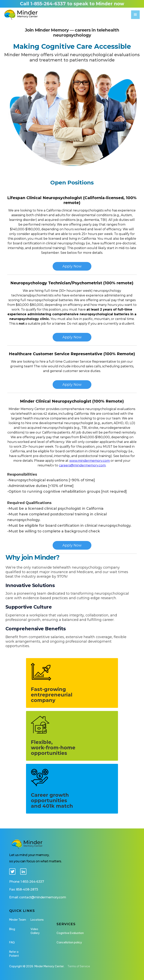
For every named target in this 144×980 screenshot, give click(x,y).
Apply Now (72, 545)
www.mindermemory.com (90, 461)
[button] (135, 15)
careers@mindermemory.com (82, 465)
